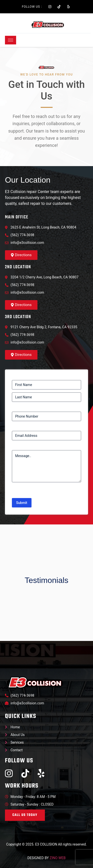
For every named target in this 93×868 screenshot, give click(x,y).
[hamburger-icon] (11, 40)
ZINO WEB (58, 858)
